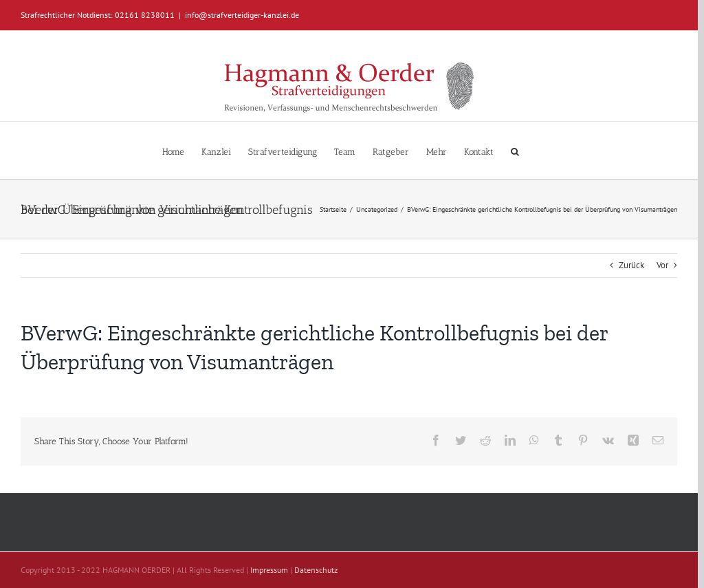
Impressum (269, 570)
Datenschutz (316, 570)
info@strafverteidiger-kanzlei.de (242, 15)
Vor (662, 265)
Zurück (631, 265)
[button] (515, 150)
